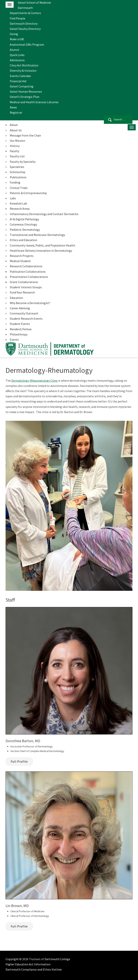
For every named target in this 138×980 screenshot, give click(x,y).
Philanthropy (19, 334)
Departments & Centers (25, 13)
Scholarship (18, 172)
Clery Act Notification (24, 65)
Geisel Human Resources (26, 91)
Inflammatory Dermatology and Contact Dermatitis (44, 214)
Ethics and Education (23, 240)
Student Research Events (26, 319)
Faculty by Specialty (23, 162)
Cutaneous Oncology (23, 224)
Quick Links (17, 55)
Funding (15, 182)
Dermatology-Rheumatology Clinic (34, 381)
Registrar (16, 112)
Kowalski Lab (18, 203)
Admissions (17, 60)
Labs (13, 198)
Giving (14, 34)
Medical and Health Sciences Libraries (34, 102)
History (15, 146)
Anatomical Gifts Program (27, 44)
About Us (16, 130)
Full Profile (19, 761)
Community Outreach (24, 313)
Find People (18, 18)
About (14, 125)
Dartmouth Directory (24, 23)
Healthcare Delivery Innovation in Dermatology (41, 251)
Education (16, 298)
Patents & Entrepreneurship (28, 193)
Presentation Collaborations (29, 277)
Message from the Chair (25, 135)
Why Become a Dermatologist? (30, 303)
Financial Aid (18, 81)
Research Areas (20, 209)
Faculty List (17, 156)
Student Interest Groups (26, 287)
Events (14, 340)
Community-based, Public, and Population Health (42, 245)
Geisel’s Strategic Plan (25, 97)
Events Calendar (20, 76)
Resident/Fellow (21, 329)
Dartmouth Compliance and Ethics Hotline (34, 969)
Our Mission (17, 141)
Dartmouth (25, 8)
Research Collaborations (26, 266)
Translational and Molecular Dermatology (37, 235)
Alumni (14, 50)
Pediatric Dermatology (25, 230)
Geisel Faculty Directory (25, 29)
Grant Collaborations (24, 282)
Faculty (14, 151)
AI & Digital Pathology (24, 219)
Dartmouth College (57, 959)
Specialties (17, 167)
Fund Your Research (22, 292)
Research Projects (22, 256)
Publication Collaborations (28, 272)
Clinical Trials (19, 188)
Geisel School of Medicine (34, 3)
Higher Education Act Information (28, 964)
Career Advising (20, 308)
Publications (18, 177)
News (13, 107)
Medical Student (20, 261)
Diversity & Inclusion (23, 70)
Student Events (20, 324)
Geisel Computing (22, 86)
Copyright (12, 959)
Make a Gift (17, 39)
